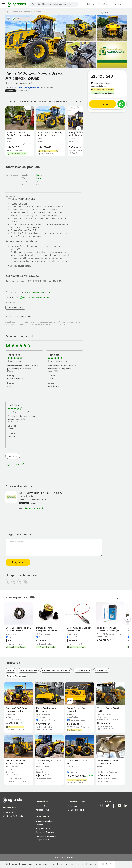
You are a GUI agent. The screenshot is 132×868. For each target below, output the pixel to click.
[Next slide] (79, 129)
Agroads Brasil (42, 806)
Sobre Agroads (10, 812)
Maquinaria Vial (42, 840)
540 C (39, 181)
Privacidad (73, 806)
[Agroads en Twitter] (108, 805)
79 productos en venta (34, 508)
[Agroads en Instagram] (102, 805)
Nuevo (39, 175)
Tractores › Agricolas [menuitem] (28, 670)
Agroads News (42, 810)
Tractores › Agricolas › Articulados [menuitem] (56, 670)
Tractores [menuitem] (11, 670)
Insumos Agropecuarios (46, 836)
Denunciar (63, 324)
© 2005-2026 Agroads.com (66, 857)
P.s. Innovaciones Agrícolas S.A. (26, 87)
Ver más (80, 102)
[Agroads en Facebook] (114, 806)
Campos (39, 825)
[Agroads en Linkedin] (126, 806)
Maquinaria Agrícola (45, 821)
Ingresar (118, 4)
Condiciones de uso (77, 810)
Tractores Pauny (102, 670)
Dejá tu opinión (15, 464)
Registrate (104, 12)
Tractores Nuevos (82, 670)
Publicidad (103, 4)
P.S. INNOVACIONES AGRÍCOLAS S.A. (40, 493)
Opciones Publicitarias (13, 816)
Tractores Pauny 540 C (16, 676)
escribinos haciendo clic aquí (39, 292)
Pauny (39, 178)
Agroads (9, 12)
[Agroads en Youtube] (120, 806)
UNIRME (106, 864)
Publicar (91, 4)
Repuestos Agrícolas (45, 832)
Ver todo (13, 456)
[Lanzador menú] (4, 4)
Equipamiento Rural (44, 828)
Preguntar (103, 104)
